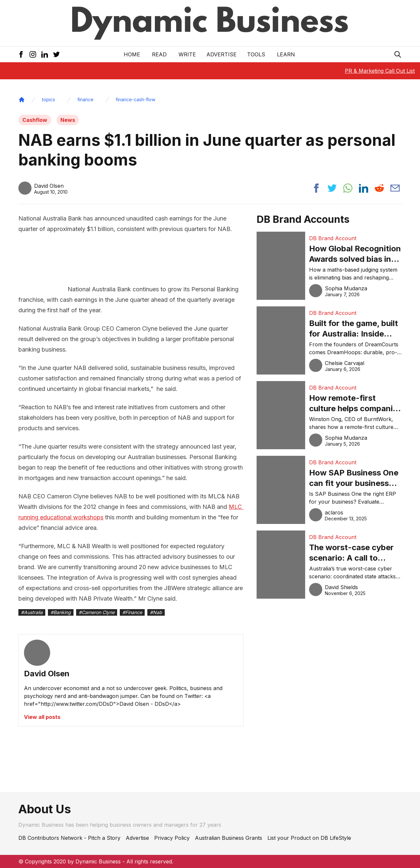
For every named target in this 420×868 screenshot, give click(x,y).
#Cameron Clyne (97, 612)
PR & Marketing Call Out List (380, 71)
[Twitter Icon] (56, 54)
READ (159, 54)
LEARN (286, 54)
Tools (256, 54)
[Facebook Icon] (21, 54)
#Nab (156, 612)
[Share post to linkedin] (364, 188)
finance (85, 99)
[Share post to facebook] (316, 188)
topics (49, 99)
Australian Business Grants (229, 838)
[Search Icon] (398, 54)
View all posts (42, 717)
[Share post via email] (395, 188)
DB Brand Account (333, 238)
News (68, 120)
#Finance (132, 612)
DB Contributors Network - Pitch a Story (69, 838)
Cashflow (35, 120)
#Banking (61, 612)
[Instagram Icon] (33, 54)
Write (187, 54)
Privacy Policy (172, 838)
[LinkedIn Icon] (45, 54)
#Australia (32, 612)
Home (132, 54)
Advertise (221, 54)
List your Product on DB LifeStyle (309, 838)
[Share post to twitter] (332, 188)
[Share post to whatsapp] (348, 188)
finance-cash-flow (136, 99)
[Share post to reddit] (379, 188)
